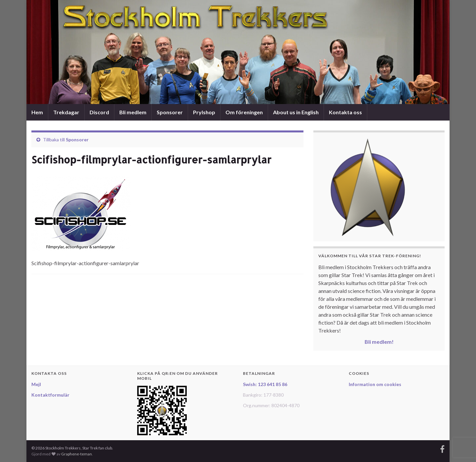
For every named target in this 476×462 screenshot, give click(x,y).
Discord (99, 112)
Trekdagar (66, 112)
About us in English (296, 112)
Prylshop (204, 112)
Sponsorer (170, 112)
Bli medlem (133, 112)
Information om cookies (375, 384)
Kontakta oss (345, 112)
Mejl (36, 384)
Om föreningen (244, 112)
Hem (37, 112)
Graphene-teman (77, 454)
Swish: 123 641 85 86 (265, 384)
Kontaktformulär (50, 395)
